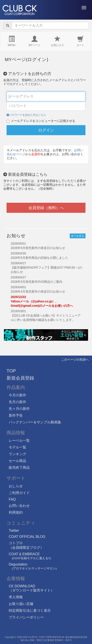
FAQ (12, 499)
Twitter (14, 531)
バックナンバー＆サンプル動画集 (35, 422)
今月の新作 (17, 395)
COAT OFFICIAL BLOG (27, 537)
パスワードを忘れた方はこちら (26, 115)
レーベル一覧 (19, 440)
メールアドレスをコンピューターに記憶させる (43, 121)
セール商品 (17, 461)
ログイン (46, 130)
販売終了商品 (19, 468)
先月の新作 (17, 402)
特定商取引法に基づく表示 (30, 611)
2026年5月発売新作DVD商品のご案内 (37, 282)
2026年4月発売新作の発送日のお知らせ (38, 291)
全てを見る (78, 236)
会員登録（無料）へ (46, 208)
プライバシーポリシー (26, 617)
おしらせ (16, 486)
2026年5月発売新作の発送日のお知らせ (38, 248)
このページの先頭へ (75, 359)
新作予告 (16, 415)
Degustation (33, 566)
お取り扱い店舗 (21, 604)
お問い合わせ (19, 506)
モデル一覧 (17, 447)
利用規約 (16, 512)
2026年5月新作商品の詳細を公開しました (39, 258)
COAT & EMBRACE (30, 556)
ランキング (17, 454)
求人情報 (16, 597)
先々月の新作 (19, 409)
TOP (11, 371)
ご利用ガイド (19, 493)
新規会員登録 (20, 378)
